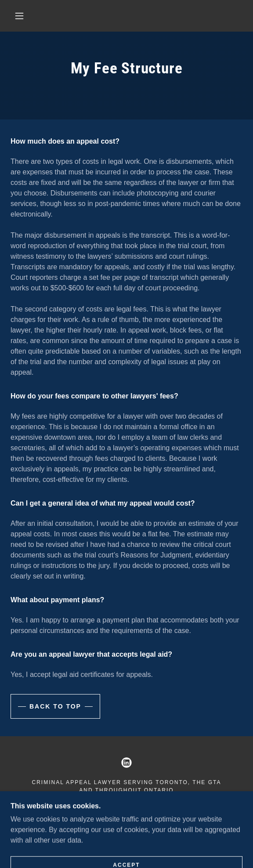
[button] (22, 16)
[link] (126, 763)
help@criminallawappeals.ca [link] (162, 805)
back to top (55, 706)
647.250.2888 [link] (56, 805)
